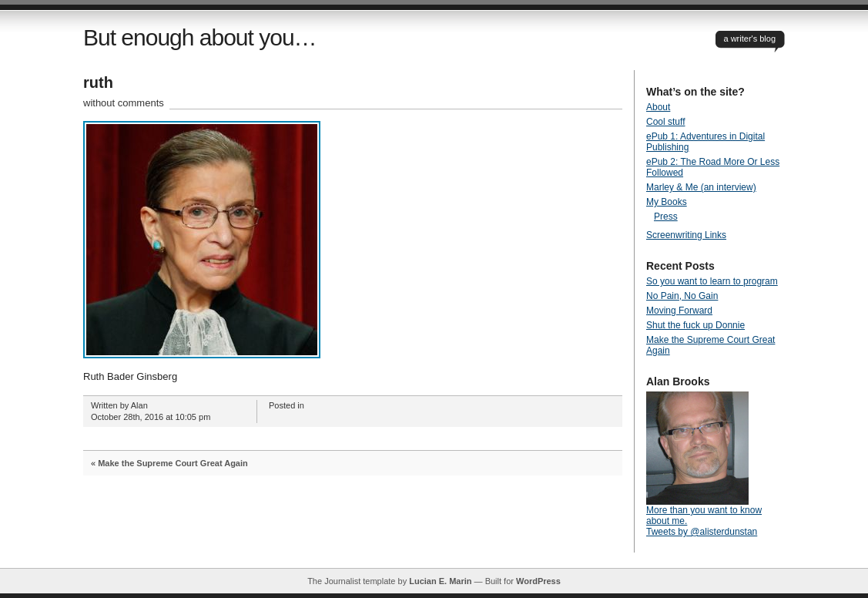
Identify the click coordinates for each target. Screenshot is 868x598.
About (658, 107)
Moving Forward (679, 311)
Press (666, 217)
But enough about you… (200, 37)
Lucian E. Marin (440, 581)
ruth (98, 82)
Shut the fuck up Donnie (695, 325)
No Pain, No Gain (682, 296)
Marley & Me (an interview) (701, 187)
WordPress (538, 581)
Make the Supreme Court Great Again (173, 463)
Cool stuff (665, 122)
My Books (667, 202)
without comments (124, 103)
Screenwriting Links (686, 235)
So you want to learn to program (712, 281)
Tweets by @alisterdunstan (702, 532)
